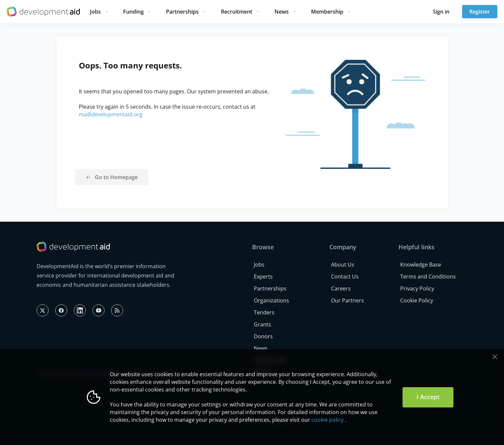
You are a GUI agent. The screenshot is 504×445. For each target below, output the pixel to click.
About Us (343, 265)
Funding (133, 12)
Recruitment (237, 12)
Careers (341, 288)
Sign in (441, 12)
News (282, 12)
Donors (263, 336)
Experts (263, 277)
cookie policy (328, 420)
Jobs (95, 12)
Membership (327, 12)
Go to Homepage (116, 177)
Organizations (271, 300)
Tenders (264, 312)
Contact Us (345, 277)
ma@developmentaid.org (111, 114)
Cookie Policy (417, 300)
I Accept (428, 397)
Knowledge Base (421, 265)
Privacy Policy (417, 288)
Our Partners (347, 300)
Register (480, 12)
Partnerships (182, 12)
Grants (262, 324)
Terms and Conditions (428, 277)
